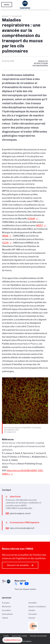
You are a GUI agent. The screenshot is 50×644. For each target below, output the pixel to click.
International (7, 614)
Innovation (6, 610)
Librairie (32, 610)
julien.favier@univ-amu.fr (20, 513)
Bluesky (21, 584)
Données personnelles (38, 636)
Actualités (17, 16)
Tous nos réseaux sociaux (25, 589)
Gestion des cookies (19, 636)
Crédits (6, 636)
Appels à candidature (37, 607)
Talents (5, 618)
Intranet (32, 618)
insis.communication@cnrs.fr (22, 528)
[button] (12, 640)
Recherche (6, 607)
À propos (6, 603)
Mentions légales (25, 641)
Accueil (5, 16)
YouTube (27, 584)
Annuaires (33, 614)
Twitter (16, 584)
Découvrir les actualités (18, 565)
